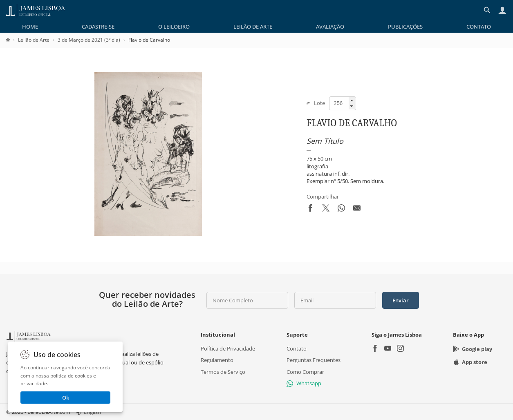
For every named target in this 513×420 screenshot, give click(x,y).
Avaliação (330, 27)
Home (30, 27)
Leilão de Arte (253, 27)
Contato (479, 27)
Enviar (401, 300)
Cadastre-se (98, 27)
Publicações (405, 27)
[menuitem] (30, 27)
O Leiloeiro (174, 27)
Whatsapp (304, 383)
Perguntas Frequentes (314, 360)
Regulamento (217, 360)
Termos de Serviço (223, 372)
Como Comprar (305, 372)
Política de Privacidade (228, 349)
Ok (66, 398)
